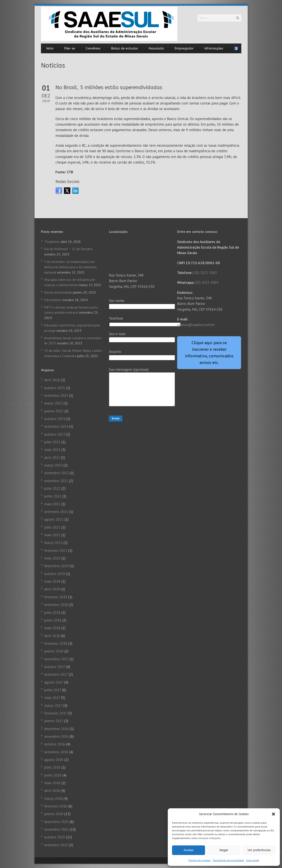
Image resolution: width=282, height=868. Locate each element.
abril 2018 (52, 636)
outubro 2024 (55, 419)
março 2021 (53, 543)
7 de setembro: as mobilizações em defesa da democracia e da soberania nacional (70, 267)
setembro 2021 (56, 512)
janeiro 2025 (54, 411)
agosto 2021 (54, 519)
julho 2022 (52, 488)
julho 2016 (52, 767)
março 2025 (53, 403)
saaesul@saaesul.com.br (196, 325)
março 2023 (53, 465)
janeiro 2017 (54, 721)
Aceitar (189, 850)
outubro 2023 (55, 434)
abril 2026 (52, 380)
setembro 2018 (56, 605)
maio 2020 (52, 558)
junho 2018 (53, 620)
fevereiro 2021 (56, 551)
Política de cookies (200, 860)
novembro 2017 (56, 659)
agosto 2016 (54, 760)
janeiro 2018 (54, 651)
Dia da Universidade (58, 292)
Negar (224, 850)
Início (50, 48)
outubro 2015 (55, 837)
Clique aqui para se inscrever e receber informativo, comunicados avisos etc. (209, 353)
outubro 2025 (55, 388)
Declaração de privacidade (228, 860)
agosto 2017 (54, 682)
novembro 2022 (56, 473)
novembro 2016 (56, 736)
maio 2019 (52, 581)
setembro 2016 (56, 752)
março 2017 (53, 706)
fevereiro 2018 (56, 643)
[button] (273, 814)
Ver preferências (259, 850)
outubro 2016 (55, 744)
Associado (156, 48)
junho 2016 (53, 775)
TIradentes (52, 242)
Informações (214, 48)
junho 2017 (53, 690)
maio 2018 (52, 628)
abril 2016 (52, 791)
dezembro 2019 (56, 566)
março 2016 (53, 798)
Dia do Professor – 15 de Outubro (68, 249)
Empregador (184, 48)
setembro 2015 (56, 845)
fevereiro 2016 (56, 806)
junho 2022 (53, 496)
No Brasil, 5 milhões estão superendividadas (109, 87)
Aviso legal (253, 860)
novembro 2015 (56, 829)
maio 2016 (52, 783)
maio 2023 (52, 450)
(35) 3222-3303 (206, 283)
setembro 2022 (56, 481)
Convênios (93, 48)
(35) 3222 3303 (205, 273)
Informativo (53, 300)
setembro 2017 (56, 674)
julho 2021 (52, 527)
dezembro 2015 (56, 822)
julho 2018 (52, 613)
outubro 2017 (54, 667)
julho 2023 (52, 442)
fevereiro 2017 (56, 713)
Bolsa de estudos (124, 48)
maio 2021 (52, 535)
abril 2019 (52, 589)
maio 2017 (52, 698)
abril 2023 (52, 458)
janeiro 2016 (54, 814)
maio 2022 (52, 504)
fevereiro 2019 (56, 597)
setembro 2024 (56, 426)
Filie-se (70, 48)
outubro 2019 (55, 574)
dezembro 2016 (56, 729)
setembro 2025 (56, 396)
